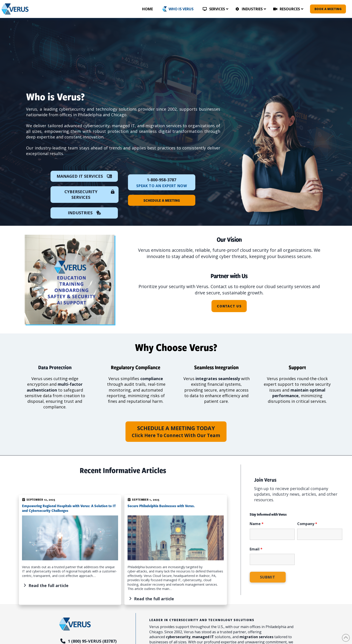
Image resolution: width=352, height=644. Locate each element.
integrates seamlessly (218, 379)
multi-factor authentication (55, 387)
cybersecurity (178, 637)
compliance (152, 379)
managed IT (203, 637)
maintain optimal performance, (299, 393)
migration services (256, 637)
